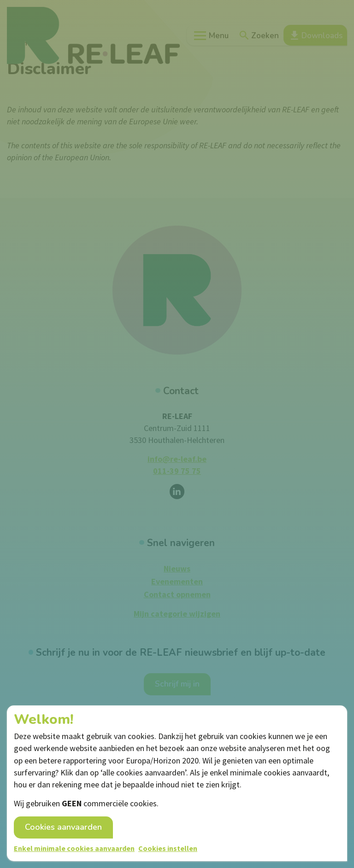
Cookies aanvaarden (63, 827)
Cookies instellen (168, 848)
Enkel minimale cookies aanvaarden (74, 848)
